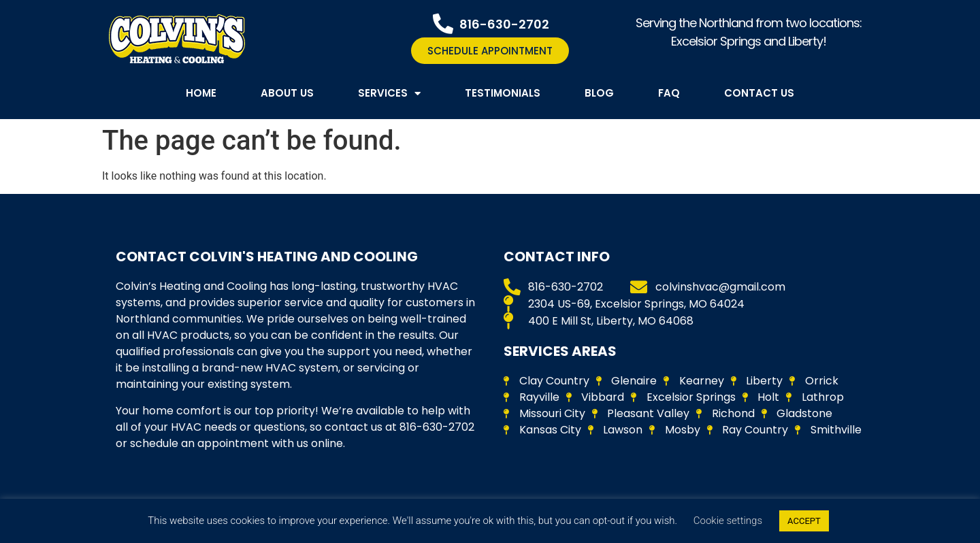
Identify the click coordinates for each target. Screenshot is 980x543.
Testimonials (503, 93)
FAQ (669, 93)
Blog (599, 93)
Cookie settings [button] (728, 521)
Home (201, 93)
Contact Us (759, 93)
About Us (287, 93)
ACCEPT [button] (804, 521)
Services (389, 94)
